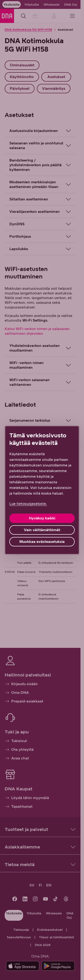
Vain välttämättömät (42, 530)
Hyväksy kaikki (42, 518)
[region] (42, 490)
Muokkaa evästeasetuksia (42, 542)
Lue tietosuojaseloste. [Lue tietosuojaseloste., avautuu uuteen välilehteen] (28, 504)
